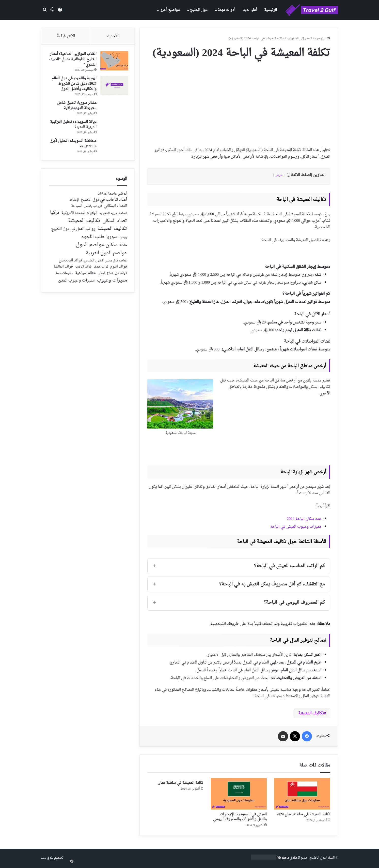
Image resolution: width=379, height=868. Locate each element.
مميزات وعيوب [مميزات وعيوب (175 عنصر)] (112, 283)
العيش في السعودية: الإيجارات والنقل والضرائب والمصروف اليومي (240, 817)
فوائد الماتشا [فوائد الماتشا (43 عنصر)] (63, 269)
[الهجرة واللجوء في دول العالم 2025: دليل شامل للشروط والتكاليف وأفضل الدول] (113, 87)
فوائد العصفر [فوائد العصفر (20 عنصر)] (101, 270)
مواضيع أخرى (170, 10)
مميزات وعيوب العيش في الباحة (296, 527)
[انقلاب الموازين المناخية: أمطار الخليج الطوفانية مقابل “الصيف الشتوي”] (113, 62)
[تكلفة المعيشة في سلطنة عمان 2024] (302, 794)
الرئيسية (271, 10)
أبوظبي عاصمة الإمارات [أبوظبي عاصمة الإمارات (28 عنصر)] (112, 196)
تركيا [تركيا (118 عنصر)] (55, 215)
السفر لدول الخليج (322, 858)
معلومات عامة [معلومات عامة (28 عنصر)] (64, 276)
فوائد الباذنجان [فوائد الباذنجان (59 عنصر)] (70, 263)
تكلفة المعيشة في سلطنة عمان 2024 (303, 814)
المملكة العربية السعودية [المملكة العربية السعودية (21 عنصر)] (113, 216)
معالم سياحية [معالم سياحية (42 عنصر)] (85, 276)
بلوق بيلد (47, 858)
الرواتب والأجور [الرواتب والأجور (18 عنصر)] (93, 209)
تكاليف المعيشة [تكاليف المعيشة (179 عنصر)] (84, 223)
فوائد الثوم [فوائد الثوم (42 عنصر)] (119, 269)
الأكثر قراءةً (66, 36)
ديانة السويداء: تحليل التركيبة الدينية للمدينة (72, 126)
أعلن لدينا (250, 10)
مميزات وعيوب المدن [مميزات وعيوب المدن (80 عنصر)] (76, 283)
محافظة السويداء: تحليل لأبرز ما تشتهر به (72, 145)
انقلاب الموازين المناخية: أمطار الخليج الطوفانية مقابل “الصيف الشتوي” (73, 61)
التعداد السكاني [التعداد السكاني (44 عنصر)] (115, 209)
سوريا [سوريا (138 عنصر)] (112, 239)
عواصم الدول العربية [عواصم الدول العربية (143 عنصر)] (106, 256)
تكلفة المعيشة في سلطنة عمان (180, 783)
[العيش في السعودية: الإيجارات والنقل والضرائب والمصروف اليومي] (239, 794)
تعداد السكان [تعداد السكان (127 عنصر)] (115, 223)
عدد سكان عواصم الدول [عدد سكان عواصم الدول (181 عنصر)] (101, 247)
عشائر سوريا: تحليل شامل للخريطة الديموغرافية (76, 107)
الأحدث (113, 36)
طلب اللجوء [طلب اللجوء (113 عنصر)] (93, 239)
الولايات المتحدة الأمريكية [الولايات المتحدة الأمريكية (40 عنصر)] (79, 216)
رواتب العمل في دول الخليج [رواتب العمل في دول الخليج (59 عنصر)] (73, 232)
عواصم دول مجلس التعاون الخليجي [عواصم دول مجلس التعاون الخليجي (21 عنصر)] (106, 263)
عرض (279, 175)
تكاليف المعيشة (311, 713)
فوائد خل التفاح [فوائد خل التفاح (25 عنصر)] (117, 276)
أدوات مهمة (226, 10)
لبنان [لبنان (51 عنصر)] (101, 276)
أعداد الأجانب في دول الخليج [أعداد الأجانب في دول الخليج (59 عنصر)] (104, 202)
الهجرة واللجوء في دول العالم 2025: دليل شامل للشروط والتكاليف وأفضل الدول (73, 85)
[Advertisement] (239, 101)
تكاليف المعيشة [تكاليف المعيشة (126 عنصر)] (112, 232)
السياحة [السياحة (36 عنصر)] (77, 209)
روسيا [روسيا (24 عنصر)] (123, 240)
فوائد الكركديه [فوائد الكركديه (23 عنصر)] (83, 269)
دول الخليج (199, 10)
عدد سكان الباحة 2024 (304, 519)
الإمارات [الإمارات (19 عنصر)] (74, 202)
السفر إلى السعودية (299, 38)
